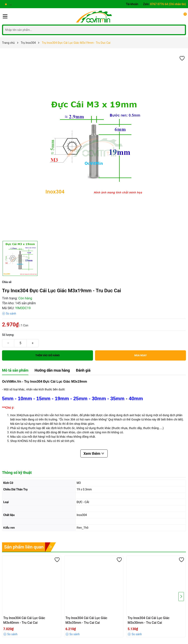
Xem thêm (94, 453)
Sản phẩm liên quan (24, 547)
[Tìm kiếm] (181, 30)
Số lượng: (8, 335)
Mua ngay (141, 355)
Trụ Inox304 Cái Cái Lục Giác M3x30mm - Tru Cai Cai (149, 620)
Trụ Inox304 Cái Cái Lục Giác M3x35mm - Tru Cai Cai (86, 620)
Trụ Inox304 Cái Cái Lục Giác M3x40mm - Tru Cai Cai (24, 620)
